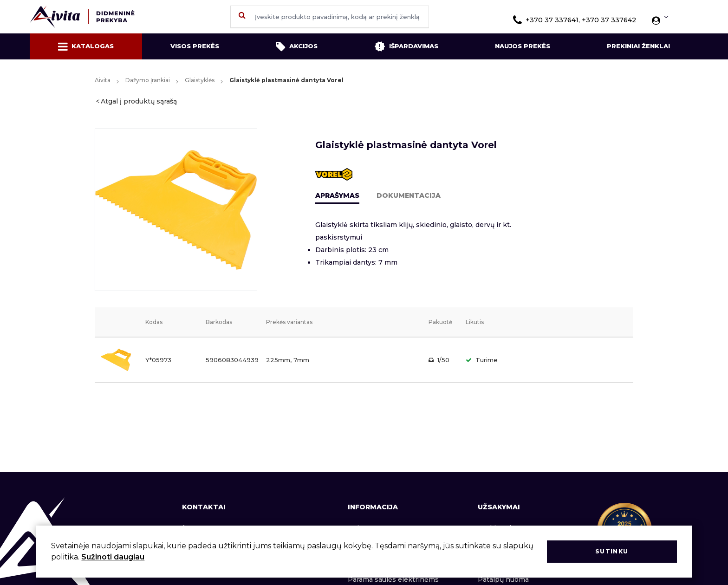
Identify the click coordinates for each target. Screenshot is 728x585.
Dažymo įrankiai (148, 80)
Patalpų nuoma (503, 579)
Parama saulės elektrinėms (393, 579)
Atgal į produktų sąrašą (139, 101)
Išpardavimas (406, 46)
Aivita (103, 80)
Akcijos (297, 46)
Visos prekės (195, 46)
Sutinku (612, 551)
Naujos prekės (523, 46)
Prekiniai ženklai (638, 46)
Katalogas (86, 46)
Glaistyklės (200, 80)
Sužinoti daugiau (113, 557)
